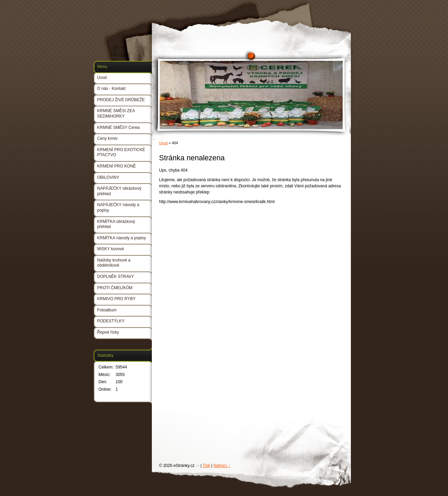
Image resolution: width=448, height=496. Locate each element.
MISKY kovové (110, 249)
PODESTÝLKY (111, 321)
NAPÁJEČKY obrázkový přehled (119, 191)
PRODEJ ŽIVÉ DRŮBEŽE (121, 100)
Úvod (163, 143)
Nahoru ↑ (222, 466)
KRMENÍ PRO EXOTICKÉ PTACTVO (121, 152)
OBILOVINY (108, 177)
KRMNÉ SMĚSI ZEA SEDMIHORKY (116, 113)
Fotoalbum (107, 310)
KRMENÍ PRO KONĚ (116, 166)
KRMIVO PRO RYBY (116, 299)
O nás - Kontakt (111, 89)
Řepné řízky (108, 332)
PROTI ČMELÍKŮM (115, 288)
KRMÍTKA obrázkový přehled (116, 224)
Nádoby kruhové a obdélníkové (114, 263)
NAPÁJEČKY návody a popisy (118, 207)
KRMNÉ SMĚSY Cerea (118, 128)
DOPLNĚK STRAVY (116, 277)
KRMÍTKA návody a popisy (122, 238)
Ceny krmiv (107, 138)
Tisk (207, 466)
